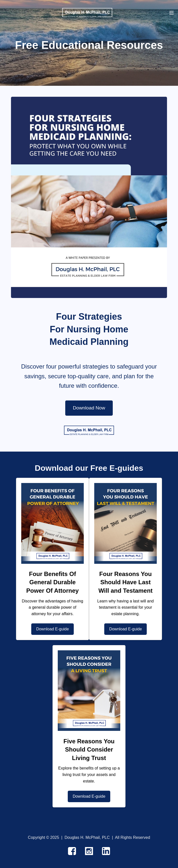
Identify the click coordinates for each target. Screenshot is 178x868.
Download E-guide (53, 629)
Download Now (89, 408)
